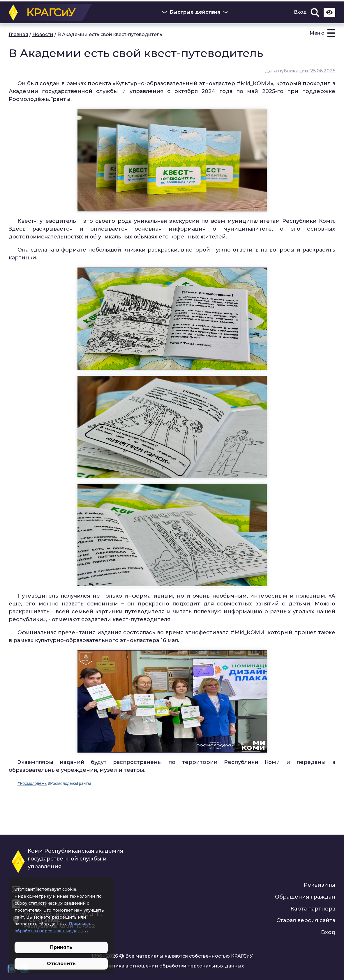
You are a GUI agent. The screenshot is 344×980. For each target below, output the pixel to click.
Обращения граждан (305, 897)
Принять (61, 947)
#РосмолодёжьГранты (69, 783)
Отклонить (61, 964)
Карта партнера (313, 909)
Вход (300, 12)
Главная (18, 34)
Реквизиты (320, 885)
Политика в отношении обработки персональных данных (172, 966)
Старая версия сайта (306, 920)
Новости (43, 34)
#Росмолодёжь (32, 783)
